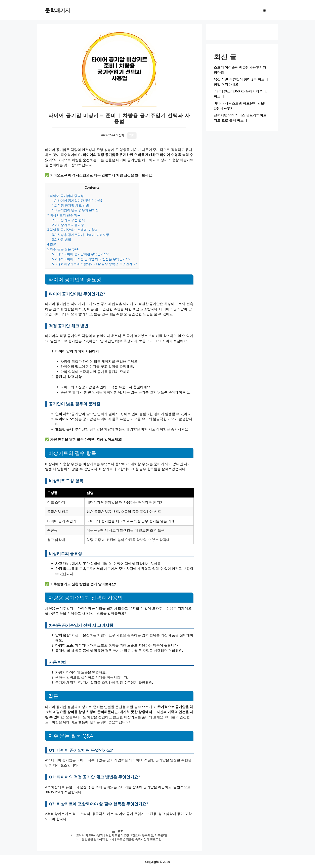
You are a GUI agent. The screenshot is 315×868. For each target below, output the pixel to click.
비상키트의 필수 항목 (64, 215)
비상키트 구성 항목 (68, 220)
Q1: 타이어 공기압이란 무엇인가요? (80, 254)
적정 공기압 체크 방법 (71, 205)
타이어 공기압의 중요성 (65, 196)
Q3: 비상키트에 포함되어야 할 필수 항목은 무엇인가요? (94, 264)
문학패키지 (58, 10)
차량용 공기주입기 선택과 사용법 (72, 230)
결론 (52, 244)
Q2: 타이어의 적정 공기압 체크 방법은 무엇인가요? (91, 259)
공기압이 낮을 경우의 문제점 (75, 210)
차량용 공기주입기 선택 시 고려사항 (81, 235)
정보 (120, 831)
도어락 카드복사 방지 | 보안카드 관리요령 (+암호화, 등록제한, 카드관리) (121, 835)
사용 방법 (62, 240)
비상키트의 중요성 (68, 225)
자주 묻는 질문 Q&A (63, 249)
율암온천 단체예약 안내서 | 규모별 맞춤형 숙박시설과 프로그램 (122, 839)
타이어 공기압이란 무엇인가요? (77, 201)
